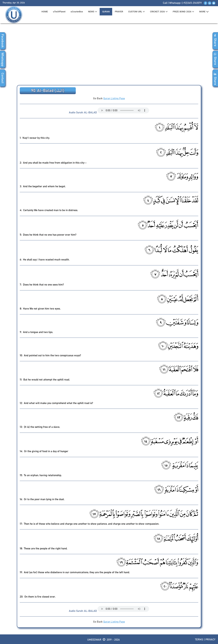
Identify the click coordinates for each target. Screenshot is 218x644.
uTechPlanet (59, 12)
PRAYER (119, 12)
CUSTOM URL (136, 12)
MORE (204, 12)
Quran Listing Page (114, 99)
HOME (45, 12)
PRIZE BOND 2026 (183, 12)
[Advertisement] (109, 55)
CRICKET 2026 (159, 12)
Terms (199, 640)
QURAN (106, 12)
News (93, 12)
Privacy (210, 640)
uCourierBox (77, 12)
